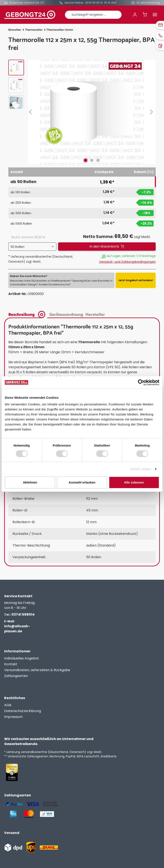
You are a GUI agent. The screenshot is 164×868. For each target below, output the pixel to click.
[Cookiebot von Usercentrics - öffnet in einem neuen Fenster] (141, 382)
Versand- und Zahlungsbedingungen (127, 262)
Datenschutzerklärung (23, 711)
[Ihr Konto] (135, 15)
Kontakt (11, 664)
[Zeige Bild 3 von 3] (98, 160)
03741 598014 (19, 614)
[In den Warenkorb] (107, 247)
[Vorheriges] (31, 112)
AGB (8, 705)
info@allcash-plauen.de (17, 626)
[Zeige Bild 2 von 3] (92, 160)
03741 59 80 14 (94, 3)
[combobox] (93, 15)
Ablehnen (30, 482)
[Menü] (155, 15)
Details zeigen (141, 469)
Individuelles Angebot (22, 658)
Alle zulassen (134, 482)
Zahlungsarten (16, 676)
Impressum (13, 717)
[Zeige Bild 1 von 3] (86, 160)
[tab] (28, 314)
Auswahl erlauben (82, 482)
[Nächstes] (152, 112)
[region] (82, 112)
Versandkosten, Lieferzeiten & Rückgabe (37, 670)
